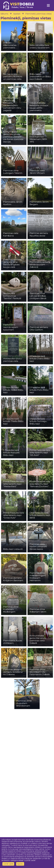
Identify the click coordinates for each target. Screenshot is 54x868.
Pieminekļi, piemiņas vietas (39, 14)
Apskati (17, 14)
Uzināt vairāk (8, 864)
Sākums (4, 14)
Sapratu (20, 864)
